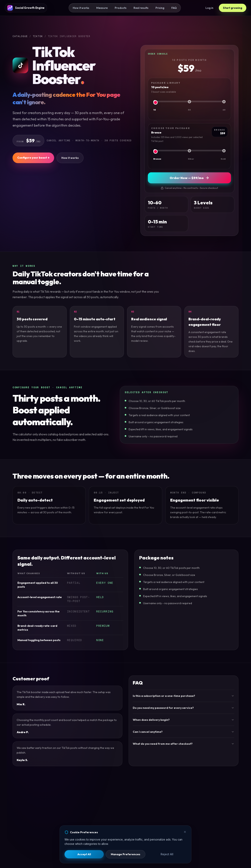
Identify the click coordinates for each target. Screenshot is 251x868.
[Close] (185, 832)
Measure (102, 8)
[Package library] (189, 102)
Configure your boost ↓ (33, 158)
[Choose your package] (189, 152)
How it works (81, 8)
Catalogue (20, 36)
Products (121, 8)
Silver (191, 159)
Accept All (84, 854)
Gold (223, 159)
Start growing (233, 8)
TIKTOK (38, 36)
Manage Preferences (125, 854)
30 (189, 110)
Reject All (167, 854)
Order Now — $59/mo (189, 178)
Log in (209, 8)
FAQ (174, 8)
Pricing (160, 8)
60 (224, 110)
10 (155, 110)
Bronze (157, 159)
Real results (141, 8)
